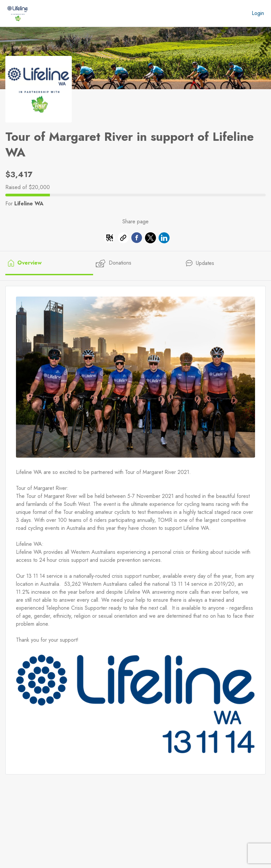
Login (258, 13)
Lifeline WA (29, 204)
